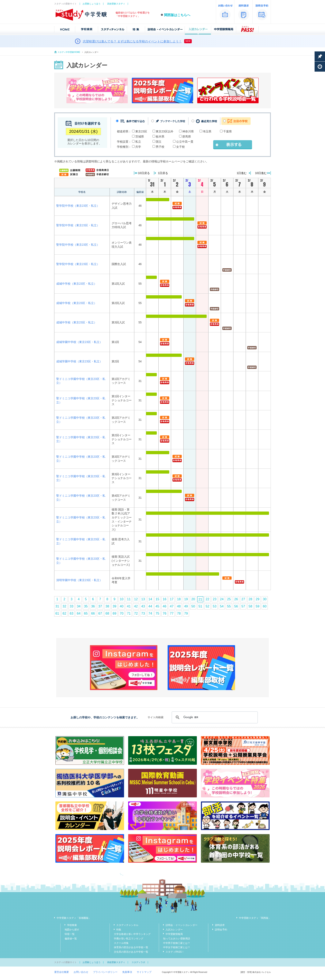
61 (57, 613)
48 (179, 606)
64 (79, 613)
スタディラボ (138, 962)
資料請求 (220, 925)
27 (243, 599)
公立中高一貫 (185, 142)
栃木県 (160, 137)
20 (193, 599)
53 (215, 606)
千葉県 (227, 131)
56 (236, 606)
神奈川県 (188, 131)
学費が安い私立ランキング (129, 939)
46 (165, 606)
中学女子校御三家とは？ (177, 947)
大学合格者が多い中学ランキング (132, 934)
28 (250, 599)
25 (229, 599)
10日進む (261, 173)
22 (207, 599)
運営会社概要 (62, 972)
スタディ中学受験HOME (69, 52)
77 (172, 613)
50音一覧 (70, 934)
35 (86, 606)
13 (143, 599)
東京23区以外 (165, 131)
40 (122, 606)
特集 (119, 930)
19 (186, 599)
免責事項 (127, 972)
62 (64, 613)
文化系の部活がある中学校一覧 (131, 952)
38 (107, 606)
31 (57, 606)
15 (157, 599)
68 (107, 613)
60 (265, 606)
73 (143, 613)
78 (179, 613)
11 (129, 599)
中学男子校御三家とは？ (177, 943)
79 (186, 613)
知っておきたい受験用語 (177, 939)
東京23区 (141, 131)
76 (165, 613)
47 (172, 606)
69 (114, 613)
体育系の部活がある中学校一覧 (131, 947)
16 (165, 599)
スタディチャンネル (127, 925)
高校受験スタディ (116, 4)
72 (136, 613)
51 (200, 606)
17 (172, 599)
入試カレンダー (174, 930)
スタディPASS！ (175, 952)
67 (100, 613)
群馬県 (187, 137)
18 (179, 599)
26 (236, 599)
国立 (159, 142)
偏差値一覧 (71, 939)
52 (207, 606)
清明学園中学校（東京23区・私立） (79, 580)
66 (93, 613)
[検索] (214, 717)
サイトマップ (144, 972)
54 (222, 606)
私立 (138, 142)
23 (215, 599)
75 (157, 613)
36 (93, 606)
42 (136, 606)
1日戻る (163, 173)
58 (250, 606)
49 (186, 606)
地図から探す (72, 930)
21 (200, 599)
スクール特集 (121, 943)
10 (122, 599)
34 (79, 606)
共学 (138, 147)
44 (150, 606)
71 (129, 613)
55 (229, 606)
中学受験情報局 (174, 934)
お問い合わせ (81, 972)
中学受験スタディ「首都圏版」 (74, 918)
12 (136, 599)
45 (157, 606)
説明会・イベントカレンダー (182, 925)
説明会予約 (221, 930)
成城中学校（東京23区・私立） (76, 284)
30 (265, 599)
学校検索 (72, 925)
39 (114, 606)
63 (72, 613)
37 (100, 606)
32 (64, 606)
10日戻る (144, 173)
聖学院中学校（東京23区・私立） (78, 206)
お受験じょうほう (92, 4)
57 (243, 606)
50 (193, 606)
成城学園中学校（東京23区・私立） (79, 342)
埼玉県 (207, 131)
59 (258, 606)
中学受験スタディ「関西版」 (255, 918)
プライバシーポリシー (105, 972)
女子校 (180, 147)
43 (143, 606)
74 (150, 613)
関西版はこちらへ (177, 15)
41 (129, 606)
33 (72, 606)
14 (150, 599)
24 (222, 599)
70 (122, 613)
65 (86, 613)
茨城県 (140, 137)
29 (258, 599)
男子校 (160, 147)
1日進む (242, 173)
